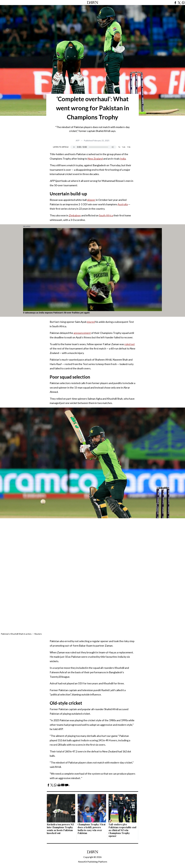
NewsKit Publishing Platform (93, 862)
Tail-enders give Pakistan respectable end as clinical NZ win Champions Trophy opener (122, 830)
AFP (78, 140)
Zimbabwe (75, 215)
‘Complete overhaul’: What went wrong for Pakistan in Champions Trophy (93, 108)
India (123, 159)
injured (91, 322)
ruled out (130, 344)
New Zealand (95, 159)
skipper (91, 200)
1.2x (124, 147)
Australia (123, 204)
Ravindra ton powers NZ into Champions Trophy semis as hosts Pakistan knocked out (60, 829)
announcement (82, 333)
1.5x (129, 147)
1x (119, 147)
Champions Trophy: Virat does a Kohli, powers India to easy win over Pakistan (91, 829)
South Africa (106, 215)
